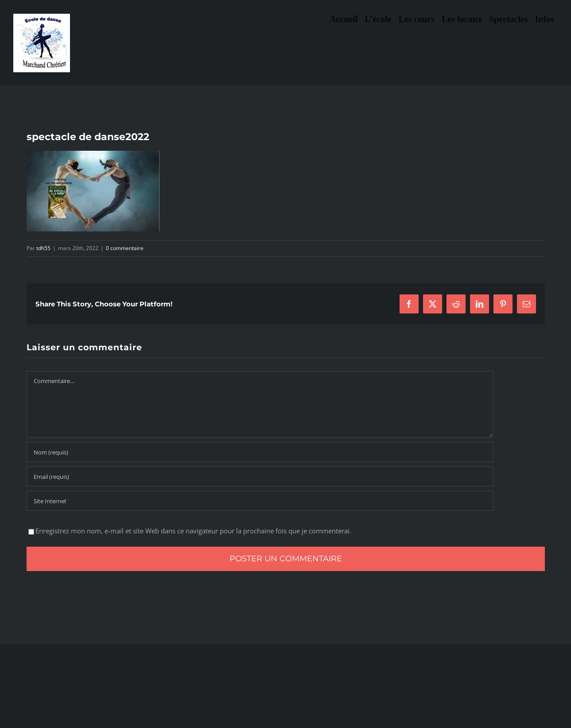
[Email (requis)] (260, 476)
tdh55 (43, 248)
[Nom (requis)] (260, 452)
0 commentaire (125, 248)
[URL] (260, 501)
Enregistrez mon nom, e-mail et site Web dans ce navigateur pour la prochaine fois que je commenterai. (193, 531)
